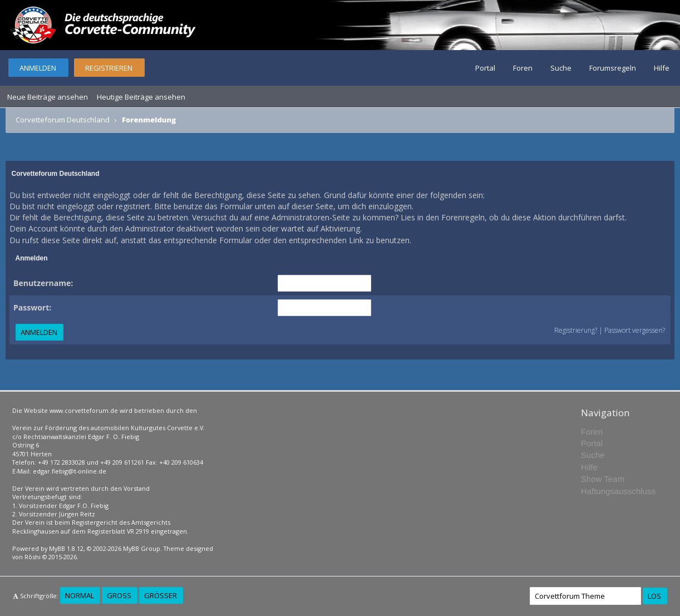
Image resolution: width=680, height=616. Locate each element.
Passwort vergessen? (635, 330)
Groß (119, 595)
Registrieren (109, 68)
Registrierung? (576, 330)
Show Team (603, 479)
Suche (561, 68)
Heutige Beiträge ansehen (141, 97)
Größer (161, 595)
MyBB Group (142, 548)
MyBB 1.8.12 (66, 548)
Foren (523, 68)
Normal (80, 595)
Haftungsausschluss (618, 491)
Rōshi (33, 557)
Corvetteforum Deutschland (63, 120)
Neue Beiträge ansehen (48, 97)
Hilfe (662, 68)
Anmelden (38, 68)
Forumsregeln (613, 68)
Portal (485, 68)
